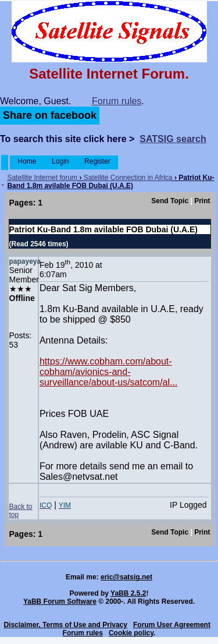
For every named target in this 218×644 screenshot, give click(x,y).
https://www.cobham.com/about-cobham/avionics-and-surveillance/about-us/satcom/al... (108, 372)
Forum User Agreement (172, 625)
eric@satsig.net (126, 577)
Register (97, 161)
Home (27, 161)
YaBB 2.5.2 (128, 593)
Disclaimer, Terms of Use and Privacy (65, 625)
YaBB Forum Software (60, 601)
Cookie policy (131, 633)
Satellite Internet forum (42, 178)
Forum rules (117, 101)
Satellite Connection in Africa (128, 178)
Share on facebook (50, 115)
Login (60, 161)
